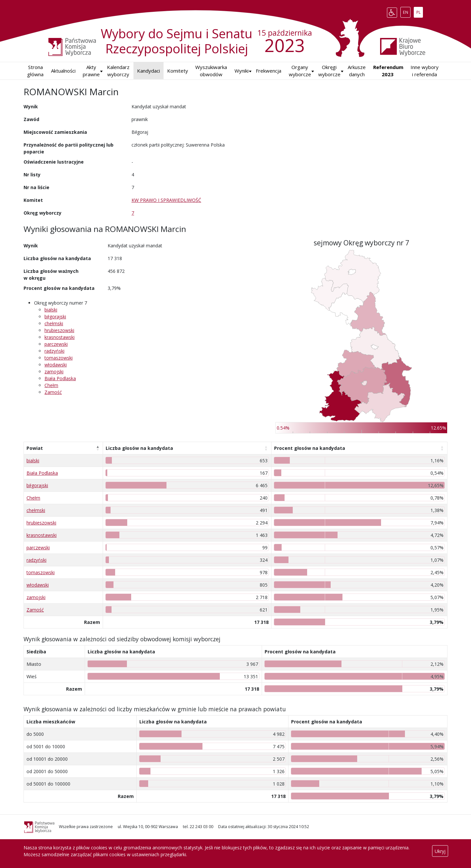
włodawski (56, 365)
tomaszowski (59, 358)
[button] (242, 71)
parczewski (56, 344)
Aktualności (63, 71)
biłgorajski (55, 317)
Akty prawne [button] (91, 71)
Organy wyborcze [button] (300, 71)
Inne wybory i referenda (425, 71)
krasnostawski (60, 337)
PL (420, 11)
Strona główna (35, 71)
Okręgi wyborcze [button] (329, 71)
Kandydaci (148, 71)
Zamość (53, 392)
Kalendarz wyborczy (118, 71)
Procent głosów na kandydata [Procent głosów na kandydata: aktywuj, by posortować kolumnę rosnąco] (310, 448)
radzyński (54, 351)
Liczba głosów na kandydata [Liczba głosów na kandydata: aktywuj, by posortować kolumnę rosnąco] (139, 448)
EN (407, 11)
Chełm (51, 385)
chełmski (54, 323)
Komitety (178, 71)
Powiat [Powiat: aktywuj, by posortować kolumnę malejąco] (35, 448)
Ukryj (440, 851)
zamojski (54, 372)
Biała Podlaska (60, 378)
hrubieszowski (59, 330)
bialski (51, 310)
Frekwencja (269, 71)
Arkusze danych (357, 71)
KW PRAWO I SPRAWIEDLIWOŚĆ (166, 200)
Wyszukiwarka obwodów (211, 71)
